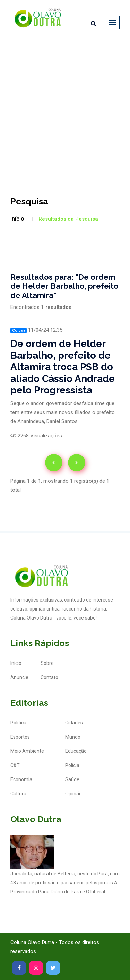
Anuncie (19, 677)
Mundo (73, 737)
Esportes (20, 737)
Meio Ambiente (27, 751)
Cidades (74, 723)
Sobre (47, 663)
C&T (15, 765)
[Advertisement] (65, 111)
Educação (76, 751)
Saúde (72, 779)
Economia (21, 779)
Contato (49, 677)
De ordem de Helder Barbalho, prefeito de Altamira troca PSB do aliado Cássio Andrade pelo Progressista (63, 367)
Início (17, 219)
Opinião (73, 794)
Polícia (72, 765)
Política (18, 723)
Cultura (18, 794)
